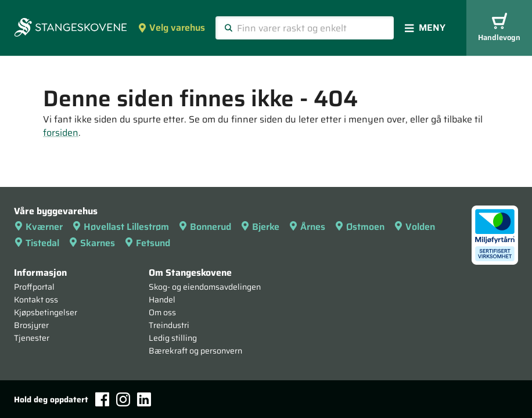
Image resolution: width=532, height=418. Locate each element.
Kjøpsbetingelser (46, 312)
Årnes (307, 227)
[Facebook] (102, 399)
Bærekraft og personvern (195, 351)
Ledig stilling (173, 338)
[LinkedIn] (144, 399)
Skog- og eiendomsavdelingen (205, 287)
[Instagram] (123, 399)
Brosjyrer (31, 325)
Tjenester (32, 338)
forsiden (61, 133)
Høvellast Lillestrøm (121, 227)
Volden (414, 227)
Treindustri (169, 325)
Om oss (162, 312)
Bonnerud (205, 227)
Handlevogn (499, 28)
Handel (162, 300)
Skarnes (92, 243)
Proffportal (34, 287)
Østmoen (360, 227)
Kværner (38, 227)
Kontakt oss (36, 300)
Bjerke (260, 227)
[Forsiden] (71, 28)
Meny (425, 28)
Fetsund (147, 243)
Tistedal (37, 243)
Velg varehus (171, 28)
